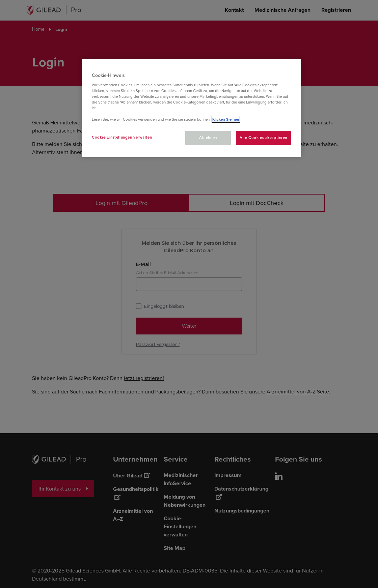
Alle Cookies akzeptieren (263, 138)
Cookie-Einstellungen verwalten (122, 137)
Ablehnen (208, 138)
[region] (191, 108)
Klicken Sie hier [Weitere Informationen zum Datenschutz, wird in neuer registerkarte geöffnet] (226, 119)
